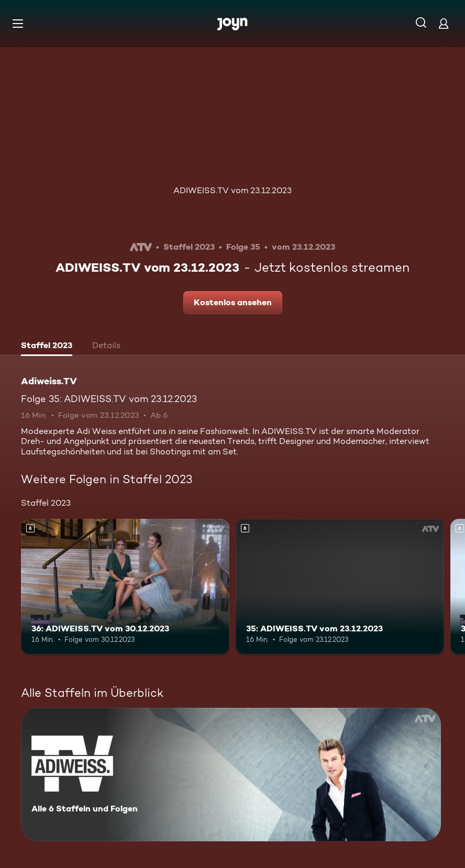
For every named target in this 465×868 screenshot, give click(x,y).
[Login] (444, 23)
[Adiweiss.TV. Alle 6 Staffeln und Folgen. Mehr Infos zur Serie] (231, 775)
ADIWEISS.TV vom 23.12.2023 (233, 190)
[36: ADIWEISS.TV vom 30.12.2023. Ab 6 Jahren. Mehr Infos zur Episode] (125, 587)
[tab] (47, 347)
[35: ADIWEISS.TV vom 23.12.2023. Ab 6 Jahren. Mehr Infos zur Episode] (340, 587)
